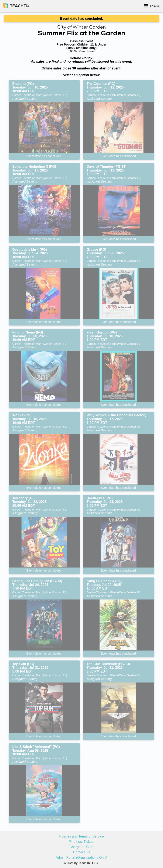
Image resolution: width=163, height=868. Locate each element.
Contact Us (81, 852)
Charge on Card (81, 847)
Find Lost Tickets (81, 842)
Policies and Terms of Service (81, 836)
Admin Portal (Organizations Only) (82, 858)
